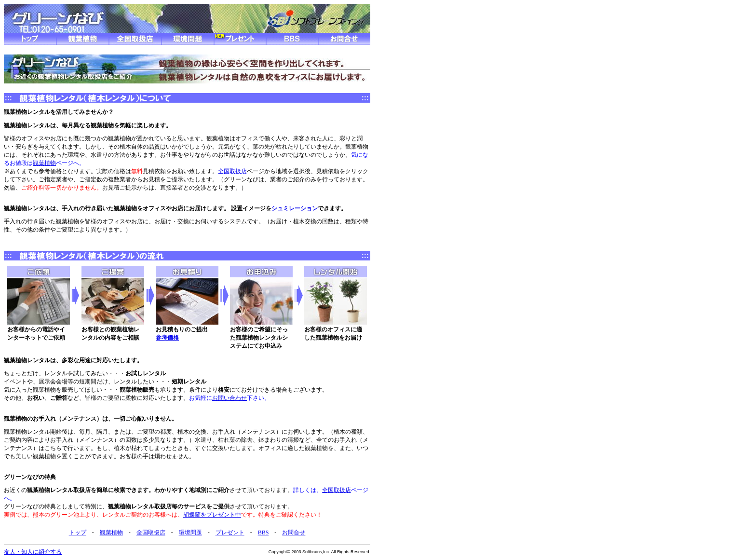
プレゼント (230, 533)
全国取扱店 (232, 171)
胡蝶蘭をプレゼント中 (212, 515)
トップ (78, 533)
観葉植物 (44, 163)
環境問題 (190, 533)
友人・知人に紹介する (33, 552)
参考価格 (167, 338)
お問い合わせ (229, 398)
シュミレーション (295, 208)
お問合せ (294, 533)
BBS (263, 533)
